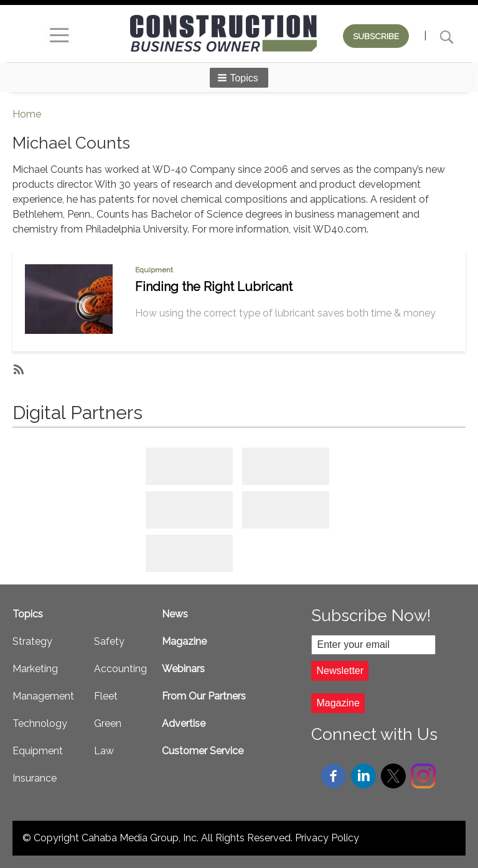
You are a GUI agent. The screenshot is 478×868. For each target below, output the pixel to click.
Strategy (32, 641)
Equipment (154, 270)
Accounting (120, 669)
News (175, 614)
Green (108, 723)
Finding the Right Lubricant (214, 287)
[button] (239, 78)
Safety (109, 641)
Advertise (184, 723)
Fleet (106, 696)
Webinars (183, 669)
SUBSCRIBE (376, 36)
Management (43, 696)
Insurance (35, 778)
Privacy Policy (327, 838)
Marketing (35, 669)
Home (27, 114)
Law (104, 751)
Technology (40, 723)
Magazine (184, 641)
